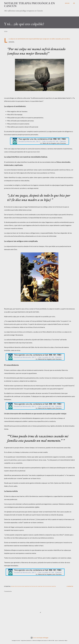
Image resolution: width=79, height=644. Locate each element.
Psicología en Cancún (49, 586)
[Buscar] (67, 3)
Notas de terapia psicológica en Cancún (29, 5)
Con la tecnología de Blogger (40, 638)
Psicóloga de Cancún (36, 586)
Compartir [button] (70, 586)
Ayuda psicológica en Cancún (20, 586)
